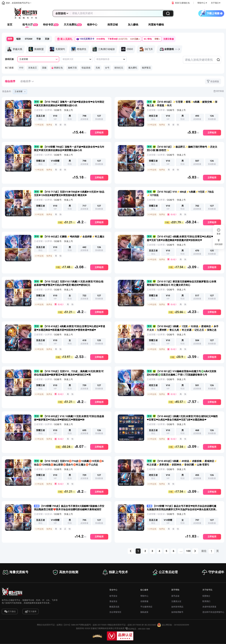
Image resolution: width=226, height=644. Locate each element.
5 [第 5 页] (166, 551)
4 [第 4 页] (159, 551)
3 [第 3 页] (152, 551)
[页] (211, 551)
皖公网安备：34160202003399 (173, 625)
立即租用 (99, 133)
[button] (180, 3)
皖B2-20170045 (134, 625)
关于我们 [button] (216, 3)
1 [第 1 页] (138, 551)
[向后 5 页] (181, 551)
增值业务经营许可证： (118, 625)
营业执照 (121, 628)
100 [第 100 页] (188, 551)
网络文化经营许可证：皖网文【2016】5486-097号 (59, 625)
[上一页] (131, 551)
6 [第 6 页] (173, 551)
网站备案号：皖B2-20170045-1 (94, 625)
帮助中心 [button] (202, 3)
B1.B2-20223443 (149, 625)
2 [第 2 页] (145, 551)
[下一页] (195, 551)
